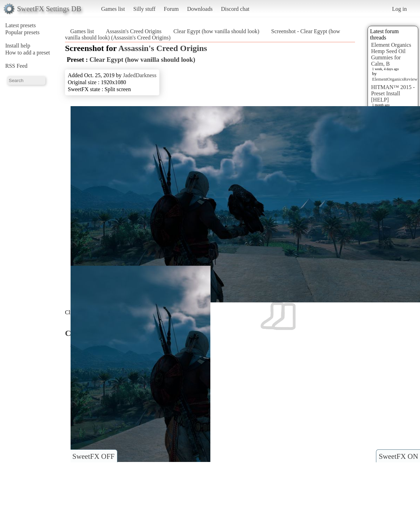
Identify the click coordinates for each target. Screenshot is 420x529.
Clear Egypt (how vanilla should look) (216, 31)
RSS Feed (16, 66)
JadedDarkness (140, 75)
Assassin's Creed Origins (134, 31)
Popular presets (22, 32)
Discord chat (235, 9)
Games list (113, 9)
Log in (399, 9)
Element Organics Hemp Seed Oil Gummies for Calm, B (391, 54)
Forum (171, 9)
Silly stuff (144, 9)
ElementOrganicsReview (395, 79)
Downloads (200, 9)
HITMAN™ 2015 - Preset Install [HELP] (393, 93)
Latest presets (21, 25)
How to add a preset (28, 53)
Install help (18, 46)
